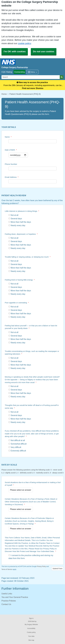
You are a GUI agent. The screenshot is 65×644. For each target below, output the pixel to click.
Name (8, 137)
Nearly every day (17, 225)
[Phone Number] (32, 169)
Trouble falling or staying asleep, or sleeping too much (28, 257)
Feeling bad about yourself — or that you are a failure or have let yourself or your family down (31, 327)
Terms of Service (7, 569)
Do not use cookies (44, 51)
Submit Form (58, 569)
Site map (31, 640)
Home (4, 94)
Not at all (13, 215)
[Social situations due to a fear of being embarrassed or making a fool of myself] (21, 490)
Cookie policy (31, 632)
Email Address (12, 177)
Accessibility (31, 628)
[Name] (32, 141)
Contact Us (6, 604)
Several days (15, 219)
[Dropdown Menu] (32, 72)
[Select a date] (18, 155)
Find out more (29, 88)
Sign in (31, 618)
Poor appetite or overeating (17, 303)
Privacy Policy (41, 566)
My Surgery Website (31, 624)
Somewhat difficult (17, 444)
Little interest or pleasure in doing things (22, 211)
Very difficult (15, 447)
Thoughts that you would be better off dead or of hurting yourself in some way (32, 407)
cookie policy (24, 43)
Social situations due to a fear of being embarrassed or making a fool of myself (33, 484)
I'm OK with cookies (15, 51)
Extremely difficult (17, 451)
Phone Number (11, 164)
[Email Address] (32, 181)
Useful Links (7, 594)
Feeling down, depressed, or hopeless (21, 234)
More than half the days (20, 222)
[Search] (31, 77)
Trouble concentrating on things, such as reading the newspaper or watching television (32, 353)
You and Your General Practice (15, 597)
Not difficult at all (17, 440)
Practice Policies (9, 601)
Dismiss (40, 88)
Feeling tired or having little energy (20, 280)
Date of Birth (11, 150)
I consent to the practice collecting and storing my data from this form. (31, 557)
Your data (31, 636)
